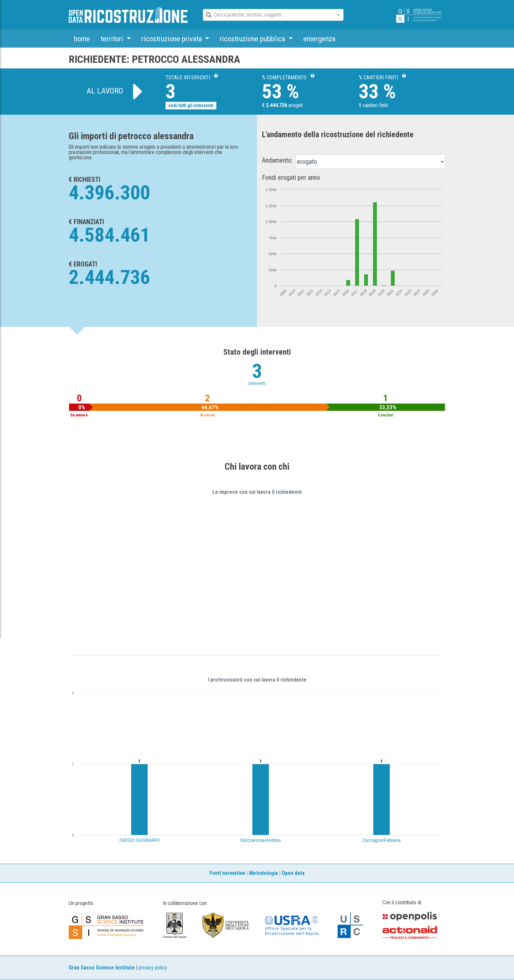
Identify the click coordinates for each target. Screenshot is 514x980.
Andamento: (277, 160)
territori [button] (113, 39)
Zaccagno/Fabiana (382, 840)
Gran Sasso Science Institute (102, 968)
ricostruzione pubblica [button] (253, 39)
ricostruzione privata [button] (172, 39)
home (82, 39)
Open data (293, 873)
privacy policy (153, 968)
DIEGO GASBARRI (140, 840)
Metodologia (263, 873)
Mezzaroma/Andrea (261, 840)
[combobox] (267, 15)
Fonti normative (227, 873)
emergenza (319, 39)
